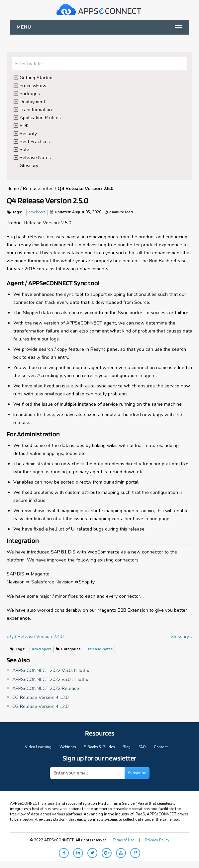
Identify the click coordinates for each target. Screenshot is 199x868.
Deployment (32, 101)
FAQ (142, 747)
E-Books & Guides (99, 747)
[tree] (99, 121)
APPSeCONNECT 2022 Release (43, 688)
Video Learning (38, 747)
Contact (161, 747)
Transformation (36, 109)
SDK (24, 125)
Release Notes (35, 157)
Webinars (68, 747)
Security (28, 133)
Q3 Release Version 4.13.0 (38, 697)
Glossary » (181, 637)
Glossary (29, 165)
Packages (30, 93)
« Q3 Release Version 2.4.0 (35, 637)
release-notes (100, 649)
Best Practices (35, 141)
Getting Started (36, 77)
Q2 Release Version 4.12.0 (38, 706)
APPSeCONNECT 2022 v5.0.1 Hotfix (47, 679)
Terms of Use (123, 840)
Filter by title (29, 64)
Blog (127, 747)
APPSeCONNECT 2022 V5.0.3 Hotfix (48, 670)
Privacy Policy (157, 840)
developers (37, 212)
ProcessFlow (33, 85)
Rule (24, 149)
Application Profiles (40, 117)
